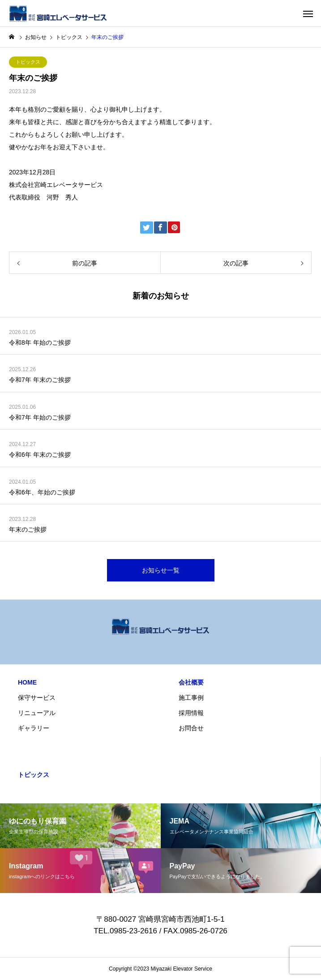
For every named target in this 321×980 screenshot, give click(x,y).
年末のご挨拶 (28, 529)
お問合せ (191, 728)
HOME (27, 682)
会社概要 (191, 682)
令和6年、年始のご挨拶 (42, 492)
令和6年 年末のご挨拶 (40, 455)
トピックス (28, 62)
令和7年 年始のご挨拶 (40, 417)
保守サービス (37, 698)
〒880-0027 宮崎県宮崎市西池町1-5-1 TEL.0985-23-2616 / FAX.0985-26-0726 (162, 925)
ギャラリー (34, 728)
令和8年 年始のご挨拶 (40, 343)
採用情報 (191, 713)
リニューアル (37, 713)
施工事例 (191, 698)
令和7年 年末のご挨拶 (40, 380)
